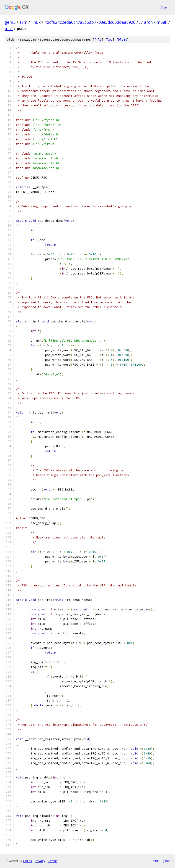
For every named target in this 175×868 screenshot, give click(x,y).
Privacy (40, 861)
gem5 (10, 22)
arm (23, 22)
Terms (53, 861)
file (98, 40)
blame (123, 40)
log (110, 40)
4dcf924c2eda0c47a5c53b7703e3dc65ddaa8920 (90, 22)
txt (156, 861)
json (167, 861)
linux (36, 22)
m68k (162, 22)
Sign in (166, 7)
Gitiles (27, 861)
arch (148, 22)
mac (9, 29)
